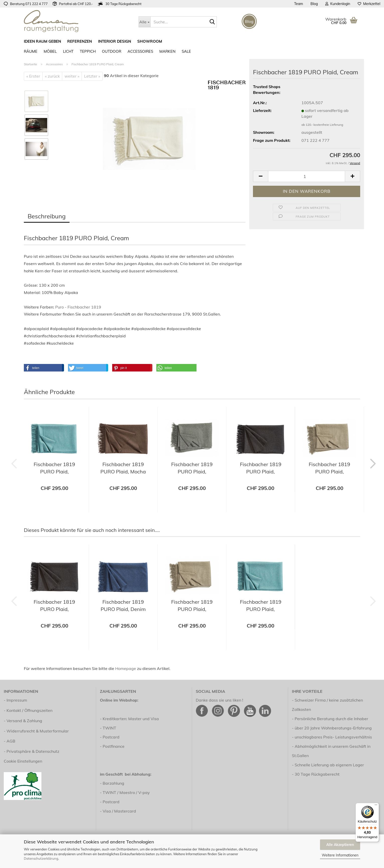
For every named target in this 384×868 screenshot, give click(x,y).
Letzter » (92, 76)
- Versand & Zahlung (23, 721)
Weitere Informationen (340, 855)
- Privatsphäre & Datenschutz (31, 751)
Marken (167, 51)
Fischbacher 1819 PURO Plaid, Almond (329, 469)
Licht (68, 51)
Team (299, 4)
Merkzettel (369, 4)
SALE (186, 51)
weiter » (72, 76)
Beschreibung (47, 216)
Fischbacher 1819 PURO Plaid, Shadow (192, 469)
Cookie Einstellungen (23, 761)
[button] (261, 176)
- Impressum (15, 700)
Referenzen (80, 41)
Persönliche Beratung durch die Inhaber (331, 719)
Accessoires (140, 51)
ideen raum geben (42, 41)
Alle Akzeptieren (340, 845)
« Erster (33, 76)
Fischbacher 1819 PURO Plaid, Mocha (123, 468)
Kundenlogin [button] (338, 4)
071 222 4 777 (37, 4)
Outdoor (112, 51)
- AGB (10, 741)
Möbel (50, 51)
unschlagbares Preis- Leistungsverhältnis (333, 737)
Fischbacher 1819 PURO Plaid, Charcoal (261, 469)
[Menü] (376, 806)
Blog (314, 4)
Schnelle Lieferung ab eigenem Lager (329, 765)
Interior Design (115, 41)
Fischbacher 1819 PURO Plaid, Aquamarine (54, 469)
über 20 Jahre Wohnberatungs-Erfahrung (333, 728)
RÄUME (31, 51)
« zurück (52, 76)
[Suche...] (144, 22)
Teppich (88, 51)
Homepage (126, 668)
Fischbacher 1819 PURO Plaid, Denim (123, 605)
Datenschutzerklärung (41, 858)
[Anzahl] (307, 176)
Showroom (150, 41)
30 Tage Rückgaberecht (317, 774)
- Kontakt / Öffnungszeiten (28, 710)
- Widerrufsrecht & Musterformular (36, 731)
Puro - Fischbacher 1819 (78, 307)
